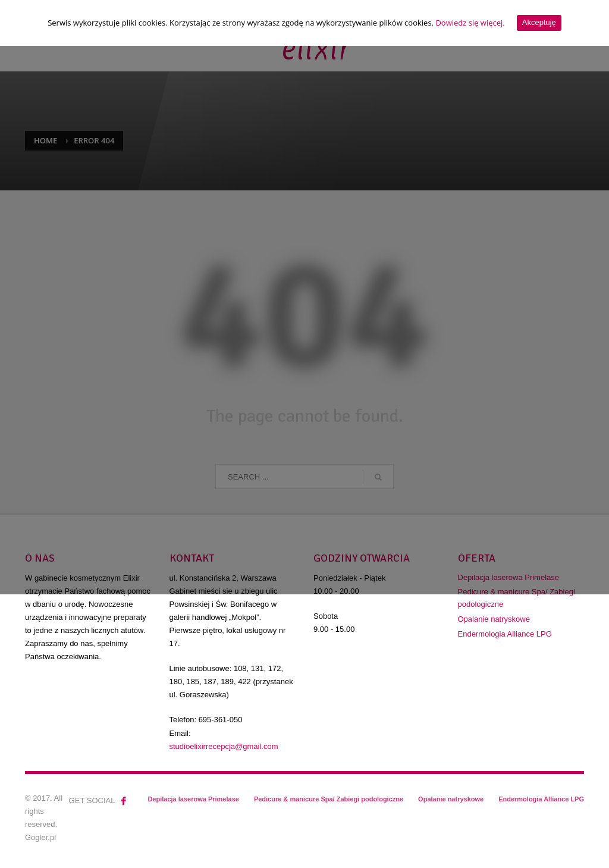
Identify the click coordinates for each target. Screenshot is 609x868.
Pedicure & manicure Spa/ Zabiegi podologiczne (517, 598)
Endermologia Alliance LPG (505, 634)
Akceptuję (539, 22)
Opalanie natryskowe (494, 619)
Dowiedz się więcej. (470, 23)
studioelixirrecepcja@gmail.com (224, 746)
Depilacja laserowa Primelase (193, 799)
